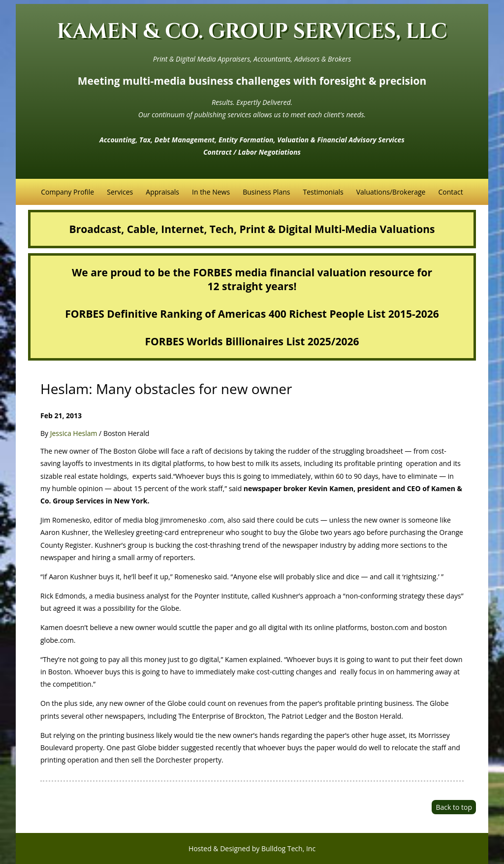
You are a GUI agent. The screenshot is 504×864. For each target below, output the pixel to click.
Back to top (454, 807)
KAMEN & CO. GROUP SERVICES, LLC (252, 32)
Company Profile (67, 192)
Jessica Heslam (74, 433)
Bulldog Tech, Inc (288, 848)
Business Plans (266, 192)
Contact (450, 192)
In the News (211, 192)
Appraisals (162, 192)
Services (120, 192)
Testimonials (323, 192)
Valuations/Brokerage (391, 192)
